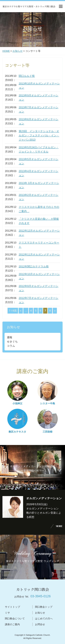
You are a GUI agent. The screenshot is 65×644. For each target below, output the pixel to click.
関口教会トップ (44, 607)
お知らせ (18, 51)
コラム (11, 346)
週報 (10, 337)
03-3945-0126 (40, 596)
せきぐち (12, 342)
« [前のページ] (21, 311)
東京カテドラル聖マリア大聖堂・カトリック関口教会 (29, 7)
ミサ (7, 613)
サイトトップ (13, 607)
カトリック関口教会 (33, 590)
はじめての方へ (44, 619)
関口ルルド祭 (27, 76)
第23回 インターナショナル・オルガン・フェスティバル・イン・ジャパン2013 (39, 135)
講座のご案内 (12, 624)
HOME (6, 51)
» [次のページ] (55, 311)
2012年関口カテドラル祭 (34, 266)
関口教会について (15, 619)
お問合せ (40, 624)
